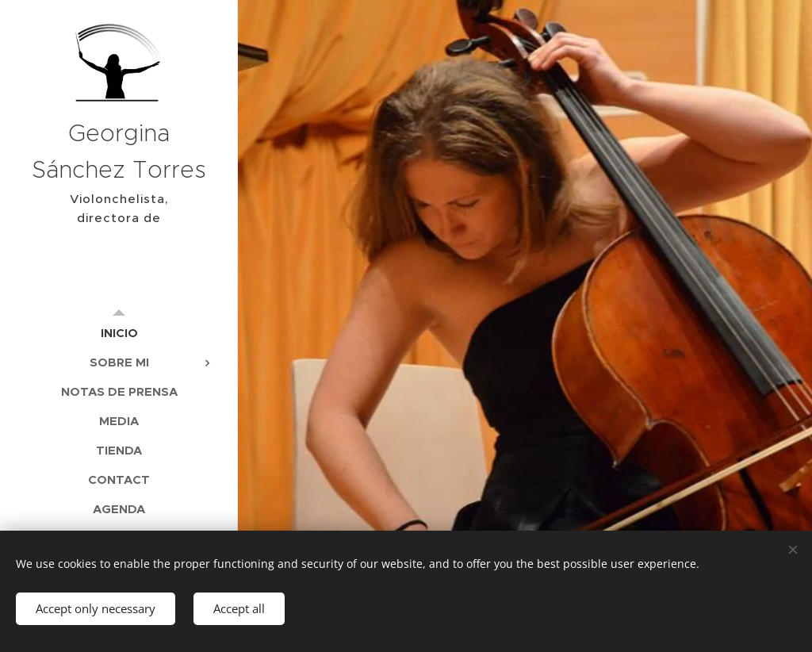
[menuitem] (119, 333)
